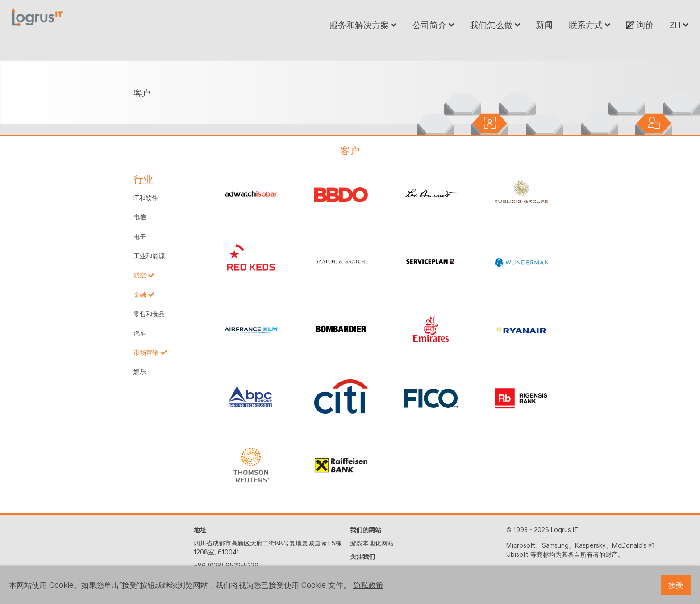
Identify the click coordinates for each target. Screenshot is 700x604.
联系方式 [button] (590, 25)
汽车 (140, 333)
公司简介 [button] (433, 25)
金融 (140, 294)
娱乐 (140, 372)
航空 (140, 275)
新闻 (544, 25)
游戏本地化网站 (372, 543)
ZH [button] (679, 25)
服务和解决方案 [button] (363, 25)
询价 (640, 25)
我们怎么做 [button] (495, 25)
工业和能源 (149, 256)
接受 (676, 585)
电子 (140, 237)
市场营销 (146, 352)
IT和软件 (146, 198)
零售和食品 (149, 314)
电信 (140, 217)
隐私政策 (368, 585)
